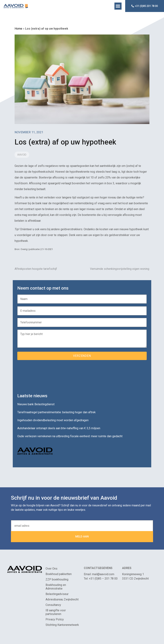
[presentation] (45, 375)
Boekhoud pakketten (59, 574)
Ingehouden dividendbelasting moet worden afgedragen (53, 420)
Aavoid (22, 155)
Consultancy (53, 605)
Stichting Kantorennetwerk (62, 625)
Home (18, 29)
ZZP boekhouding (57, 579)
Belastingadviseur (57, 594)
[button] (118, 6)
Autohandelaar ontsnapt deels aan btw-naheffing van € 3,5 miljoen (59, 428)
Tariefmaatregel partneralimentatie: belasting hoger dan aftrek (56, 412)
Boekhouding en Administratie (56, 587)
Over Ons (51, 569)
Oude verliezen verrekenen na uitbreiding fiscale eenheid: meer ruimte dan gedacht (70, 436)
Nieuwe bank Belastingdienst (36, 404)
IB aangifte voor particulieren (56, 612)
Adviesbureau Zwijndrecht (62, 599)
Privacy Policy (55, 619)
